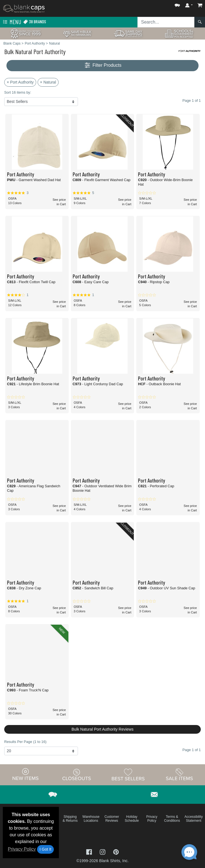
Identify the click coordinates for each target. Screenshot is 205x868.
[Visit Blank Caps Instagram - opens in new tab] (103, 852)
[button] (177, 4)
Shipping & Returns (70, 819)
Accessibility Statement (194, 819)
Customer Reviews (112, 819)
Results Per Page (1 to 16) (25, 742)
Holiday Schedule (132, 819)
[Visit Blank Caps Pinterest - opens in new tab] (116, 852)
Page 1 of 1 (192, 750)
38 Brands (34, 22)
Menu (11, 22)
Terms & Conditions (172, 819)
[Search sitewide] (166, 22)
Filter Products (102, 65)
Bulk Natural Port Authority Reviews (102, 729)
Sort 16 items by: (18, 92)
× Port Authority (20, 82)
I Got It (45, 849)
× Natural (48, 82)
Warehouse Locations (91, 819)
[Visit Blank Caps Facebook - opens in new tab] (90, 852)
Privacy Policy (22, 849)
